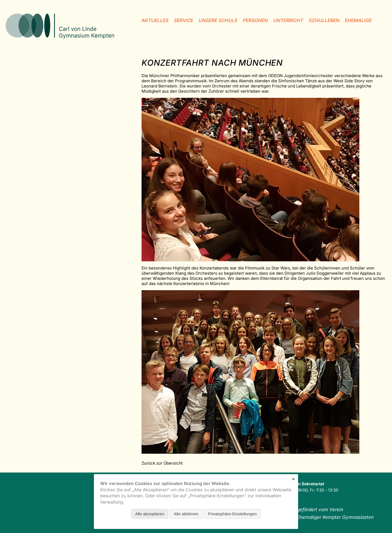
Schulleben (324, 20)
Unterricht (288, 20)
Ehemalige (358, 20)
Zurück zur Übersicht (162, 463)
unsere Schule (218, 20)
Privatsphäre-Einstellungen (232, 514)
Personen (255, 20)
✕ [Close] (293, 479)
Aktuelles (155, 20)
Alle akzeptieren (150, 514)
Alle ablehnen (186, 514)
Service (184, 20)
